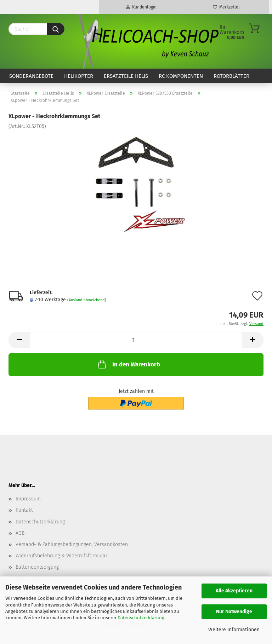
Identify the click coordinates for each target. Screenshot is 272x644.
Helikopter (79, 76)
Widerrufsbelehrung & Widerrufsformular (61, 556)
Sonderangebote (31, 76)
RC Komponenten (181, 76)
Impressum (28, 499)
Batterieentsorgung (37, 567)
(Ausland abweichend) (87, 300)
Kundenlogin (141, 7)
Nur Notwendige (234, 612)
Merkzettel (226, 7)
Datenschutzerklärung (141, 618)
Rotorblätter (231, 76)
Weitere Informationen (234, 630)
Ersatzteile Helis (126, 76)
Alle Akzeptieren (234, 591)
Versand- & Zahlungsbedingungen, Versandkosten (72, 544)
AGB (20, 533)
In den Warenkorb (128, 364)
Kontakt (24, 510)
